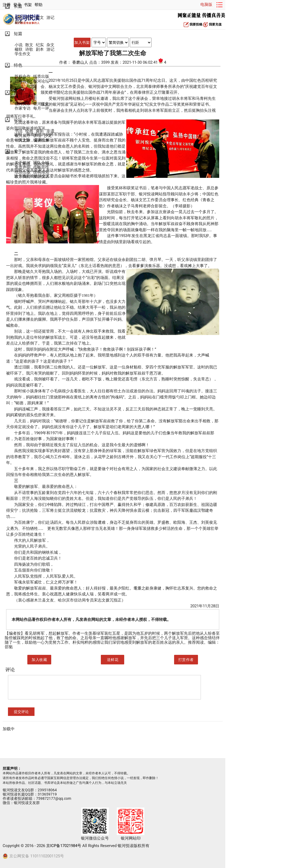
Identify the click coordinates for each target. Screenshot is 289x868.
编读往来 (41, 140)
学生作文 (23, 54)
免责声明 (23, 167)
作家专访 (23, 108)
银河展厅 (23, 136)
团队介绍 (41, 163)
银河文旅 (23, 140)
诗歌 (29, 50)
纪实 (29, 18)
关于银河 (23, 163)
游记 (50, 18)
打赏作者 (186, 660)
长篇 (18, 6)
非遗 (50, 131)
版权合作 (23, 77)
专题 (18, 93)
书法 (19, 131)
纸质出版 (41, 77)
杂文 (50, 45)
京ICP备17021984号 (64, 846)
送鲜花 (113, 660)
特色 (18, 65)
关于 (18, 151)
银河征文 (41, 104)
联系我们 (23, 177)
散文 (40, 18)
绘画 (29, 131)
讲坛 (37, 136)
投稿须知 (41, 172)
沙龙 (48, 136)
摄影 (40, 131)
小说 (19, 18)
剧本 (19, 22)
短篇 (18, 34)
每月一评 (41, 108)
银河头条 (23, 104)
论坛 (18, 120)
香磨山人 (81, 62)
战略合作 (23, 81)
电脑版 (206, 5)
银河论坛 (41, 81)
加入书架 (82, 42)
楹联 (19, 50)
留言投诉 (41, 177)
